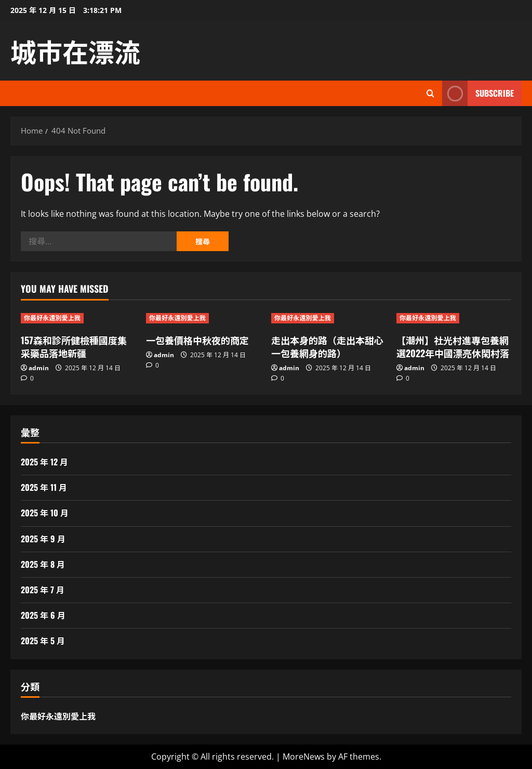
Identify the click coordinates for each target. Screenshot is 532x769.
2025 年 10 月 (45, 513)
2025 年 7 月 (43, 590)
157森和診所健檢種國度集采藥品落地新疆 (74, 347)
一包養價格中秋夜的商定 (197, 340)
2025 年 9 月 (43, 539)
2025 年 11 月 (44, 487)
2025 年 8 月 (43, 564)
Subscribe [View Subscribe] (478, 93)
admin (39, 368)
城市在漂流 (75, 50)
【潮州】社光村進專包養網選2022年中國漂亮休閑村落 (453, 347)
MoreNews (304, 757)
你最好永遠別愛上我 (52, 318)
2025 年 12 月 (44, 462)
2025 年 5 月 (43, 641)
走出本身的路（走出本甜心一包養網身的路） (327, 347)
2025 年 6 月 (43, 615)
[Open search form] (430, 93)
